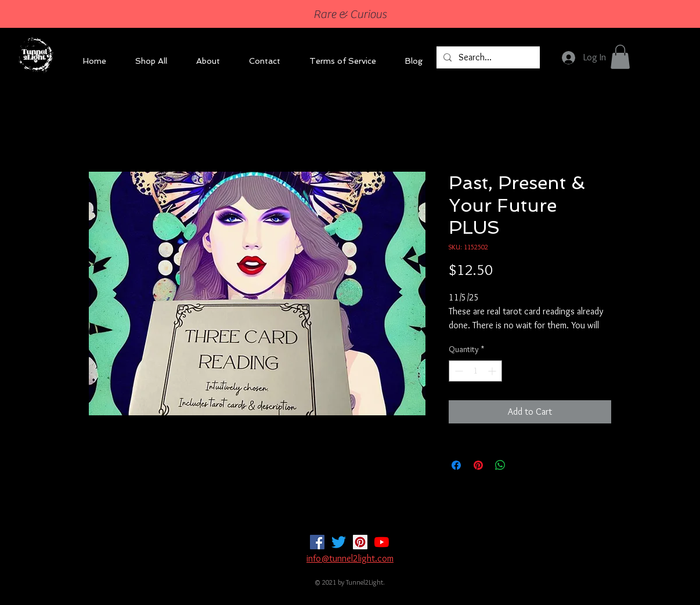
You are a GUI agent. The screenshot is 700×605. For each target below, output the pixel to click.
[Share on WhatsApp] (500, 465)
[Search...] (487, 57)
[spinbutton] (475, 371)
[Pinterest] (360, 542)
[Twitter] (339, 542)
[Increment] (493, 371)
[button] (620, 57)
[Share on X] (522, 465)
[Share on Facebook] (456, 465)
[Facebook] (317, 542)
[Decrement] (458, 371)
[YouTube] (382, 542)
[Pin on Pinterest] (478, 465)
